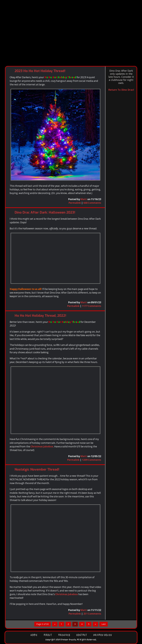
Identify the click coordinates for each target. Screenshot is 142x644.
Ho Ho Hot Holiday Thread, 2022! (40, 316)
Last (104, 624)
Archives (64, 635)
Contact (82, 635)
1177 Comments (92, 306)
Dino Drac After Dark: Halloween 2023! (45, 212)
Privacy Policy (103, 635)
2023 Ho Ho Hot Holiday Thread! (40, 71)
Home (34, 635)
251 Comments (92, 614)
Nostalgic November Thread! (37, 469)
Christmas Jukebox (42, 446)
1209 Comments (92, 460)
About (48, 635)
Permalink (75, 203)
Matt (84, 199)
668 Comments (92, 203)
